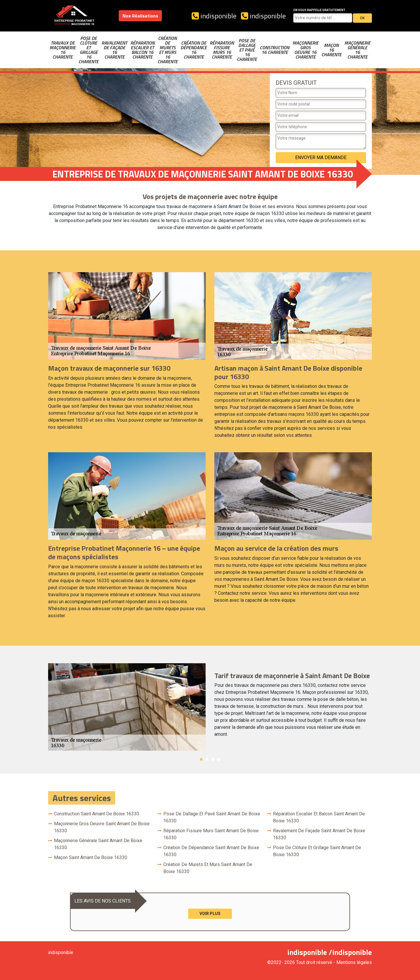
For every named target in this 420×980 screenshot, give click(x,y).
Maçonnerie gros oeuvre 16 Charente (306, 50)
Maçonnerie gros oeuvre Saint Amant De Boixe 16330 (102, 827)
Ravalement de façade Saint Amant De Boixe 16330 (319, 834)
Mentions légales (354, 962)
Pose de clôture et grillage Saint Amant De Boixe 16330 (317, 851)
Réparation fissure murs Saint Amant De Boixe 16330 (211, 834)
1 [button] (201, 759)
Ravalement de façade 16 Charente (114, 50)
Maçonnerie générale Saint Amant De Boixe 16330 (98, 844)
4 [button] (219, 759)
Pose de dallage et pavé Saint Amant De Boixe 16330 (212, 817)
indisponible (214, 16)
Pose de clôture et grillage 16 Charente (89, 50)
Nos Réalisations (140, 16)
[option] (210, 707)
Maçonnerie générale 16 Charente (357, 50)
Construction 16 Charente (275, 50)
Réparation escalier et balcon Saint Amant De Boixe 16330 (319, 817)
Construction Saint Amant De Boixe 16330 (97, 814)
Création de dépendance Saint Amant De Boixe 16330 (211, 851)
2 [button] (207, 759)
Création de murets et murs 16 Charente (168, 50)
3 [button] (213, 759)
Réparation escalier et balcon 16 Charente (142, 50)
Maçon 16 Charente (331, 50)
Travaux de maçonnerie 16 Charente (63, 50)
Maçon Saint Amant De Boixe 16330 (91, 857)
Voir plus (210, 914)
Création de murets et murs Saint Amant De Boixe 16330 (208, 868)
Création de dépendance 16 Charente (194, 50)
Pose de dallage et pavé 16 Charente (247, 50)
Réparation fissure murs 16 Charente (222, 50)
